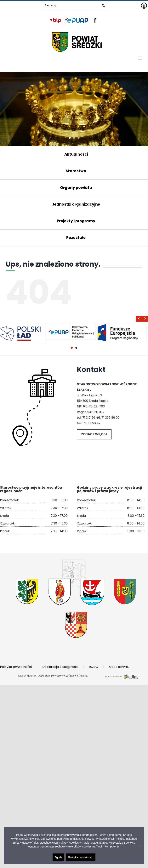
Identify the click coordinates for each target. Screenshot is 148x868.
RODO (94, 667)
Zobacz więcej (94, 434)
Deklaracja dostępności (60, 667)
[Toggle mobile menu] (140, 58)
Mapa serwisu (119, 667)
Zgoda (58, 857)
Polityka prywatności (16, 667)
